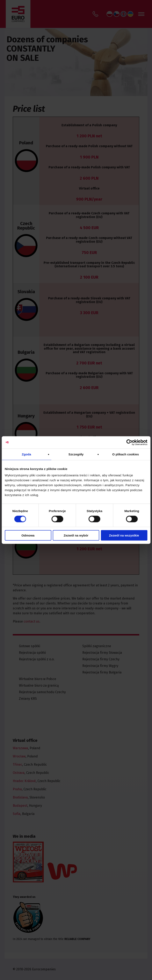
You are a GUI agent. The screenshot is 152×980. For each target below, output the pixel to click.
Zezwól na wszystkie (124, 535)
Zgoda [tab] (27, 454)
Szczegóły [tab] (76, 454)
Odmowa (28, 535)
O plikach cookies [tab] (126, 454)
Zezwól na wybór (76, 535)
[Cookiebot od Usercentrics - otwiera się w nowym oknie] (129, 442)
